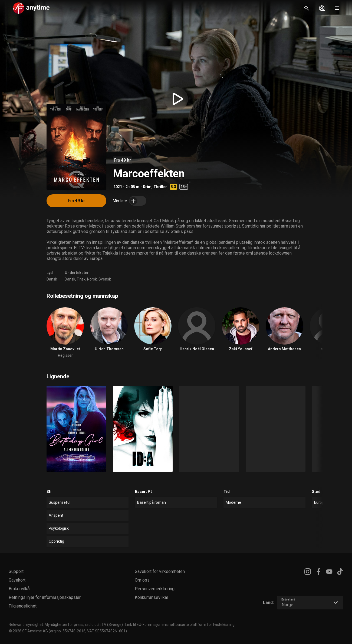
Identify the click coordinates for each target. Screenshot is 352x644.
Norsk (92, 279)
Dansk (52, 279)
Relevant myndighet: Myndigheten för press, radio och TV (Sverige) (66, 625)
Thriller (160, 187)
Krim (147, 187)
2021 (118, 187)
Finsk (81, 279)
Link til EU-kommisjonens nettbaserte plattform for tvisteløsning (180, 625)
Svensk (105, 279)
